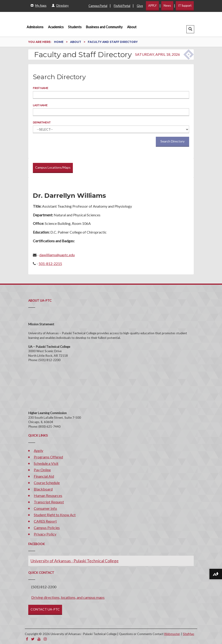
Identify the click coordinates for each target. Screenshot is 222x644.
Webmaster (172, 634)
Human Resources (48, 495)
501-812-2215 (50, 263)
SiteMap (189, 634)
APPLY (152, 6)
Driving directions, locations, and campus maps (68, 597)
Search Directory (172, 141)
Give (140, 6)
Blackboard (43, 489)
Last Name (40, 105)
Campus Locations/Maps (53, 167)
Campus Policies (47, 528)
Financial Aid (44, 476)
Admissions (35, 27)
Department (42, 122)
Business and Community (104, 27)
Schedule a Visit (46, 463)
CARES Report (45, 521)
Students (75, 27)
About (132, 27)
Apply (38, 450)
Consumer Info (45, 508)
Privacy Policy (45, 534)
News (167, 6)
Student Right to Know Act (55, 515)
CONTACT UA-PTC (45, 609)
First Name (41, 88)
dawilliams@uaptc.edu (57, 255)
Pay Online (42, 470)
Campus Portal (98, 6)
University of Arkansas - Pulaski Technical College (75, 561)
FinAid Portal (122, 6)
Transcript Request (49, 502)
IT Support (185, 6)
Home (59, 42)
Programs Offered (48, 457)
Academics (56, 27)
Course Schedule (47, 483)
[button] (190, 29)
